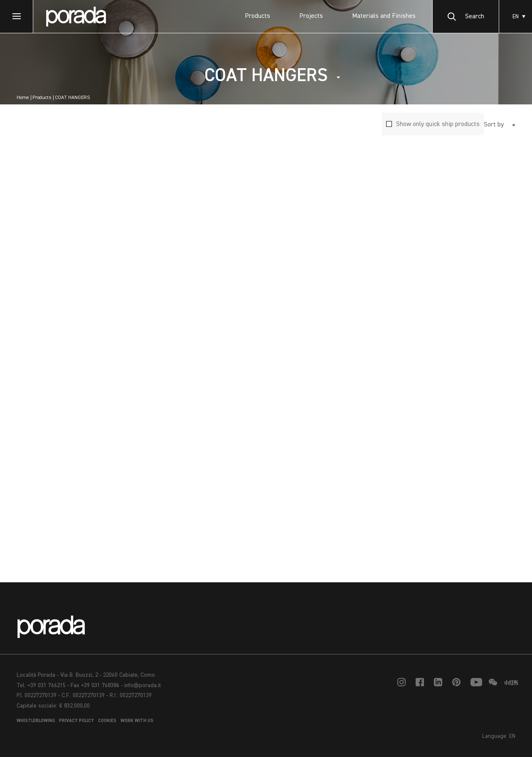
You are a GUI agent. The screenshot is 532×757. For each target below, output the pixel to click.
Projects (311, 16)
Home (23, 98)
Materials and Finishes (384, 16)
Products (257, 16)
